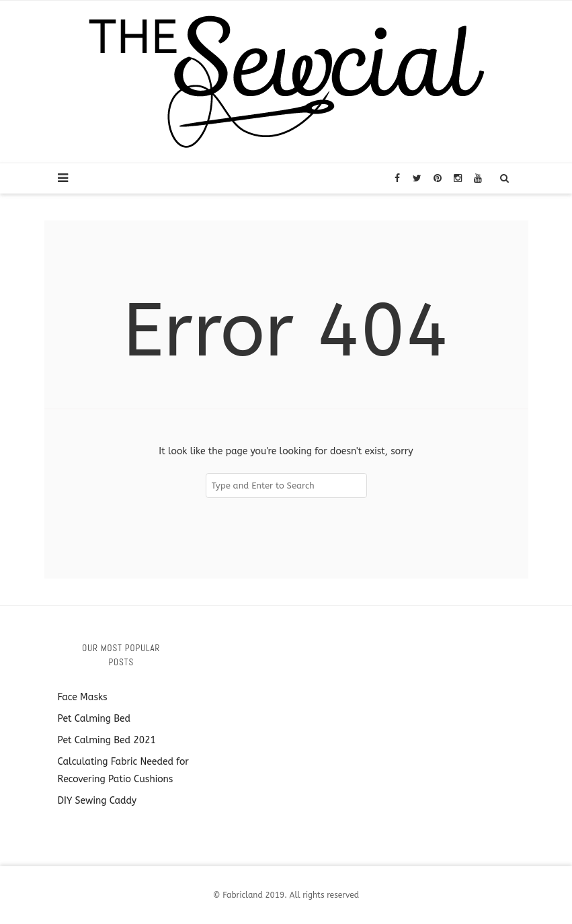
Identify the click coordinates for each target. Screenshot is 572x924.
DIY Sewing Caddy (97, 801)
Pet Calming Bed (94, 719)
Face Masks (83, 697)
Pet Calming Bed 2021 (107, 740)
